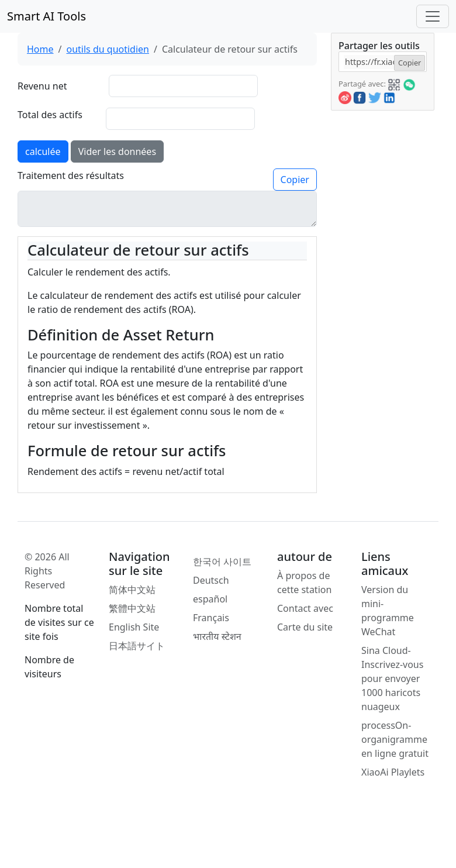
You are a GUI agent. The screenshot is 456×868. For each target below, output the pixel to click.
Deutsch (211, 580)
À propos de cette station (304, 583)
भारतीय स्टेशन (217, 636)
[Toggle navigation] (433, 16)
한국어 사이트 (222, 562)
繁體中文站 (132, 608)
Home (40, 49)
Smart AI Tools (46, 16)
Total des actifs (50, 115)
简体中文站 (132, 590)
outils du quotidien (108, 49)
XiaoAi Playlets (393, 772)
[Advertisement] (382, 286)
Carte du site (305, 627)
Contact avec (305, 608)
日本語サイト (137, 646)
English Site (134, 627)
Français (211, 618)
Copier (295, 180)
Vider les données (117, 151)
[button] (394, 83)
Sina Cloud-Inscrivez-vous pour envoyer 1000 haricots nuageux (392, 678)
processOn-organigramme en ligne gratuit (395, 739)
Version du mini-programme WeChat (388, 611)
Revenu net (42, 86)
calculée (43, 151)
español (210, 599)
